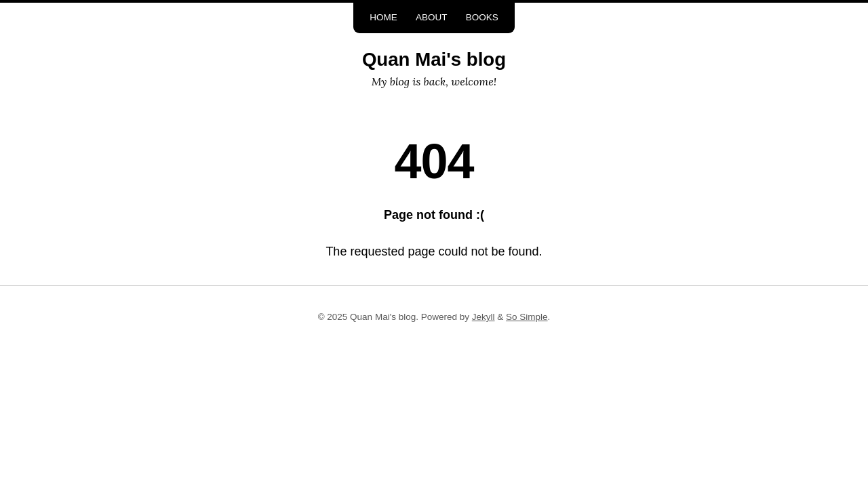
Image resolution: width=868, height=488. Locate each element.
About (432, 17)
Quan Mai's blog (434, 59)
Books (482, 17)
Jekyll (484, 317)
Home (383, 17)
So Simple (527, 317)
